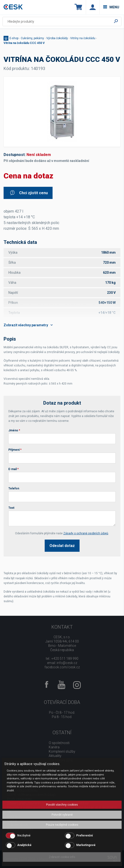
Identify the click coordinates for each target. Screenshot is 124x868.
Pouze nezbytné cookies (62, 825)
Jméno (14, 430)
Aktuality (55, 756)
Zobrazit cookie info (62, 857)
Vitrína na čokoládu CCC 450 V (24, 43)
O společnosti (59, 743)
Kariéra (54, 747)
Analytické (24, 845)
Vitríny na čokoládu (83, 38)
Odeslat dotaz (62, 546)
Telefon (14, 488)
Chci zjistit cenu (29, 193)
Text (11, 508)
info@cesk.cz (67, 663)
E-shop (14, 38)
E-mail (13, 469)
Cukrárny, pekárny (32, 38)
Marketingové (86, 845)
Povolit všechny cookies (62, 805)
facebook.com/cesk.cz (62, 667)
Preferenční (84, 836)
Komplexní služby (62, 751)
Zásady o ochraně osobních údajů (86, 533)
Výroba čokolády (57, 38)
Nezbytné (24, 836)
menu (111, 7)
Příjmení (15, 450)
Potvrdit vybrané (62, 815)
